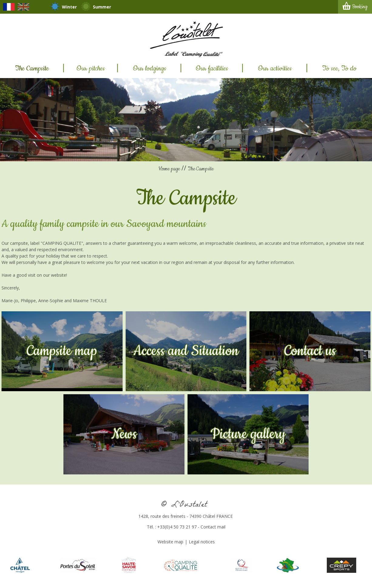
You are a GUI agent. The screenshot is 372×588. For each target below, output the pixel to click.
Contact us (310, 351)
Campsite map (62, 351)
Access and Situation (186, 351)
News (124, 434)
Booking (360, 7)
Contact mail (213, 527)
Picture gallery (248, 434)
